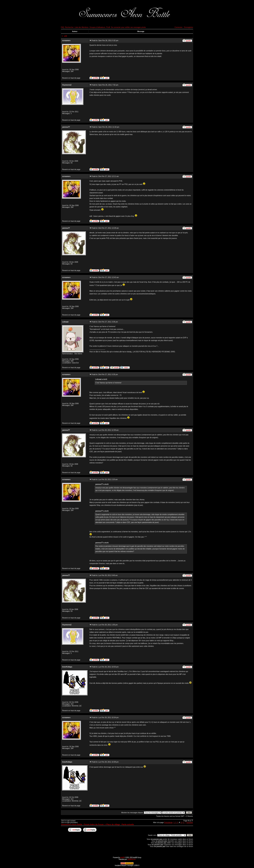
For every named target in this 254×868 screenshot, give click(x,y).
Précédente (168, 823)
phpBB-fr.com (132, 859)
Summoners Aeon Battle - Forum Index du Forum (82, 824)
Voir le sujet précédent (69, 823)
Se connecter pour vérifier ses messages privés (128, 27)
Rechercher (69, 27)
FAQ (63, 27)
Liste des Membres (82, 27)
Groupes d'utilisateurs (97, 27)
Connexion (178, 27)
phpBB (122, 858)
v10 (65, 36)
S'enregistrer (189, 27)
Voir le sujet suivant (68, 821)
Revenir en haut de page (71, 78)
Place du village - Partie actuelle (120, 824)
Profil (108, 27)
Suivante (190, 823)
